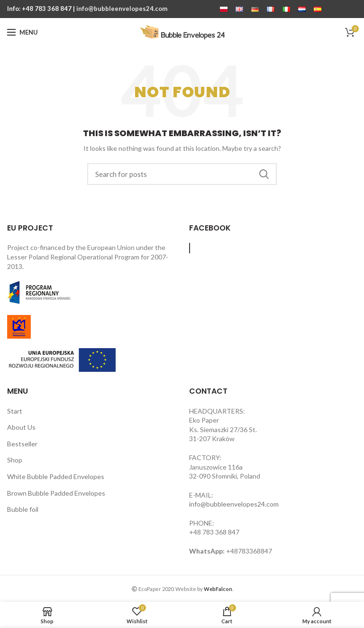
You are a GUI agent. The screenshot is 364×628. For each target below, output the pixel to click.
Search (264, 174)
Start (15, 411)
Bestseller (22, 444)
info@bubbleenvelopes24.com (122, 9)
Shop (15, 460)
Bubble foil (23, 509)
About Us (21, 427)
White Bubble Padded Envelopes (56, 476)
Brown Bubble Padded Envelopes (56, 493)
